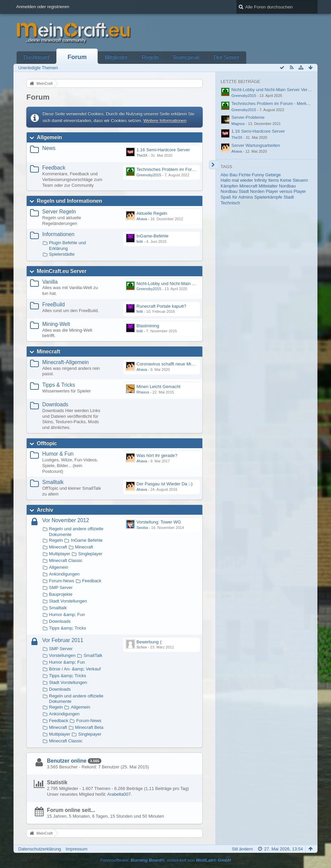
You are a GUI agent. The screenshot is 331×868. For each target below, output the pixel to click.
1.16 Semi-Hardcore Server (163, 150)
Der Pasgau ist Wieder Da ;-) (164, 484)
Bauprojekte (61, 594)
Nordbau (287, 186)
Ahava (142, 219)
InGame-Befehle (152, 236)
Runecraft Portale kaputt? (161, 306)
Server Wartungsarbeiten (256, 145)
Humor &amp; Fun (67, 615)
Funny (258, 175)
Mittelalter (268, 186)
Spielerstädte (62, 254)
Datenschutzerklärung (40, 849)
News (49, 148)
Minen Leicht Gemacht (158, 387)
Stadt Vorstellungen (68, 601)
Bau (234, 175)
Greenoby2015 (149, 175)
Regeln (150, 57)
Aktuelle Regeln (152, 213)
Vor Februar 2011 (63, 640)
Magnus (238, 124)
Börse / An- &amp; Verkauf (75, 669)
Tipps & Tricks (59, 385)
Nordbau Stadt (235, 191)
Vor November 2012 (66, 520)
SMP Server (61, 588)
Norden (257, 191)
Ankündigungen (64, 574)
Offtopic (47, 443)
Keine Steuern (294, 180)
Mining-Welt (56, 324)
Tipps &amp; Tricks (68, 628)
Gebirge (273, 175)
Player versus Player (286, 191)
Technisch (230, 203)
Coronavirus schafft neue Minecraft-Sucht (177, 364)
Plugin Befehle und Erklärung (67, 246)
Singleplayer (90, 554)
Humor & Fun (58, 454)
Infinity (261, 180)
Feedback (54, 168)
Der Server (226, 57)
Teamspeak (186, 57)
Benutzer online (67, 761)
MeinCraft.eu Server (62, 271)
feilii (140, 241)
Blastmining (148, 326)
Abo (224, 175)
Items (274, 180)
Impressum (76, 849)
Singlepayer (90, 734)
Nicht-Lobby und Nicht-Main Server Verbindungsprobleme (193, 284)
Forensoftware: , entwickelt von (166, 860)
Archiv (45, 510)
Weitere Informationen (165, 120)
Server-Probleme (248, 117)
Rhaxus (143, 392)
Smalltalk (53, 482)
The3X (142, 155)
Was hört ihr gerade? (157, 455)
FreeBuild (54, 304)
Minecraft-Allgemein (66, 362)
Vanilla (50, 282)
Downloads (55, 404)
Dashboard (36, 57)
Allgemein (49, 137)
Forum (77, 57)
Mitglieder (116, 57)
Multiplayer (60, 554)
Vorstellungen (62, 655)
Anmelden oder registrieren (43, 7)
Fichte (245, 175)
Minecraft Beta (89, 727)
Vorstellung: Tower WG (159, 522)
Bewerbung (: (149, 642)
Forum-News (61, 581)
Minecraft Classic (66, 560)
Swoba (142, 528)
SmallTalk (93, 655)
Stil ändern (242, 849)
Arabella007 (119, 794)
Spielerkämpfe (268, 197)
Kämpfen (229, 186)
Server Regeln (59, 212)
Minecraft (48, 351)
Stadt (288, 197)
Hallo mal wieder (237, 180)
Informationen (58, 234)
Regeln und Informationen (69, 201)
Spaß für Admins (237, 197)
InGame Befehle (87, 540)
